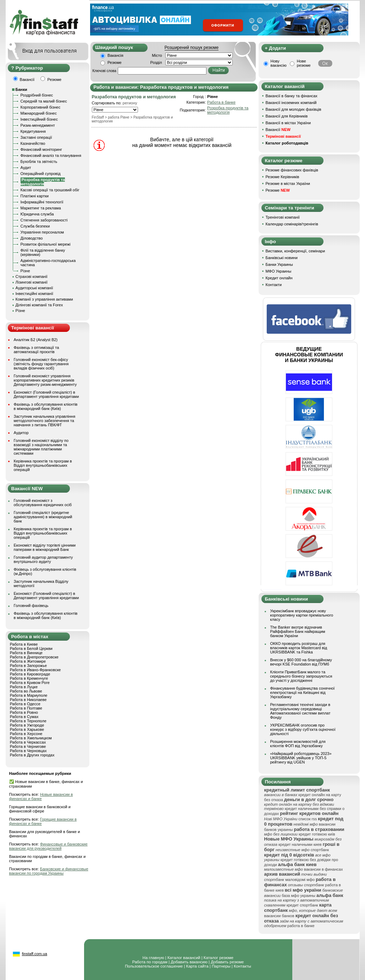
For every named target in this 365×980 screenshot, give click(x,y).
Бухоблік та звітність (39, 161)
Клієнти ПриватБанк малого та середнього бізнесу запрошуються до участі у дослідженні (301, 676)
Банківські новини (282, 258)
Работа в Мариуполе (29, 695)
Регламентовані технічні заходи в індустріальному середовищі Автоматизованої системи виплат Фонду (300, 711)
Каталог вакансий (184, 958)
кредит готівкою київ (317, 834)
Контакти (274, 285)
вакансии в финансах (323, 869)
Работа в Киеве (24, 644)
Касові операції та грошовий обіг (50, 190)
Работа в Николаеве (28, 700)
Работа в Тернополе (28, 721)
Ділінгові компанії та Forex (39, 305)
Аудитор (21, 433)
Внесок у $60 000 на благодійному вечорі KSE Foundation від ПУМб (301, 662)
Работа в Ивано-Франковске (35, 670)
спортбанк (320, 850)
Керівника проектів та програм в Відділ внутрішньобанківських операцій (43, 465)
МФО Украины (279, 271)
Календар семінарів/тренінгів (292, 224)
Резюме (115, 62)
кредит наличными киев (300, 844)
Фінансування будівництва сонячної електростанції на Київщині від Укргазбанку (303, 692)
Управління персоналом (42, 232)
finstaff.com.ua (35, 954)
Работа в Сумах (24, 717)
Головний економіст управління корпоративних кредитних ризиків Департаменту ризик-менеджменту (45, 380)
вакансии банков (279, 916)
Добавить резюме (227, 962)
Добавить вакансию (189, 962)
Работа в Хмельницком (31, 738)
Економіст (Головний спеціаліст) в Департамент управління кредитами (46, 394)
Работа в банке (221, 102)
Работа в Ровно (24, 712)
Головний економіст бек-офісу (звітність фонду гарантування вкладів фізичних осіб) (41, 364)
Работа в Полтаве (26, 708)
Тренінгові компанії (283, 217)
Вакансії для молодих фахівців (294, 109)
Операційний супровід (41, 174)
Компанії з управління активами (44, 299)
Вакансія (115, 55)
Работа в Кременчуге (29, 678)
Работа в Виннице (26, 653)
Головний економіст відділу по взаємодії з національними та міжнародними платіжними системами (41, 447)
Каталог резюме (219, 958)
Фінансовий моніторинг (42, 149)
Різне (25, 271)
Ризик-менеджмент (38, 125)
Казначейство (33, 143)
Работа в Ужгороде (27, 725)
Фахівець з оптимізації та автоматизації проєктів (37, 350)
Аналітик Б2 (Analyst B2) (36, 340)
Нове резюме (304, 63)
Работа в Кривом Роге (30, 683)
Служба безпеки (35, 226)
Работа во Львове (26, 691)
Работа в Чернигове (28, 746)
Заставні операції (36, 137)
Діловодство (32, 238)
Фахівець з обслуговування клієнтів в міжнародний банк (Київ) (46, 406)
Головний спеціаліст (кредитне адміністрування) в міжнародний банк (43, 517)
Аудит (26, 168)
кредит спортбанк (302, 905)
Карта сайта (197, 966)
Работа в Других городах (32, 755)
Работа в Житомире (28, 661)
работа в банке (301, 926)
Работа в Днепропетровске (34, 657)
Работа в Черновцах (28, 751)
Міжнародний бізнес (39, 113)
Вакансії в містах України (288, 123)
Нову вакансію (279, 63)
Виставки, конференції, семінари (295, 251)
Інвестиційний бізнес (39, 119)
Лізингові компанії (32, 282)
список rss (308, 819)
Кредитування (33, 131)
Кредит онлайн (279, 278)
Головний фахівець (31, 606)
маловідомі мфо (300, 880)
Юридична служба (37, 214)
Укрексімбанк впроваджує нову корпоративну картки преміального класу (302, 615)
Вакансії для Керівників (287, 116)
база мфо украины (298, 896)
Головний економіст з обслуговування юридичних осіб (43, 503)
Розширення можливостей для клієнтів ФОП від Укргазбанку (298, 744)
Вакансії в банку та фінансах (292, 96)
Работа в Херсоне (26, 734)
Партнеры (221, 966)
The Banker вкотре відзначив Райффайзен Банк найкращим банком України (298, 631)
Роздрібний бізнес (37, 95)
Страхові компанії (32, 277)
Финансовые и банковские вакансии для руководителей (48, 846)
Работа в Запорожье (28, 666)
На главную (153, 958)
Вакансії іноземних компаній (291, 103)
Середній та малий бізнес (44, 101)
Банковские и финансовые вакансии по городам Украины (49, 871)
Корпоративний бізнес (41, 107)
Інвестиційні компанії (34, 294)
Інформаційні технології (42, 202)
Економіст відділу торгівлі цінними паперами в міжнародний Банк (45, 547)
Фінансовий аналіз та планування (51, 155)
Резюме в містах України (288, 184)
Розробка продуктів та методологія (228, 110)
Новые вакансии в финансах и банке (41, 796)
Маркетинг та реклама (41, 208)
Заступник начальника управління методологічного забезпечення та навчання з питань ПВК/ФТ (45, 421)
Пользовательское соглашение (154, 966)
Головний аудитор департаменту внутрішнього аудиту (43, 559)
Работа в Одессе (25, 704)
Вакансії (278, 130)
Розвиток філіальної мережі (46, 244)
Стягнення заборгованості (44, 220)
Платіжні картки (35, 196)
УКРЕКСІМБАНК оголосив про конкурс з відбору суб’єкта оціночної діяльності (303, 729)
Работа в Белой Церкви (31, 648)
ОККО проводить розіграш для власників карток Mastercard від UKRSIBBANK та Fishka (299, 648)
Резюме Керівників (283, 177)
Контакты (242, 966)
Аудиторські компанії (34, 288)
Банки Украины (279, 264)
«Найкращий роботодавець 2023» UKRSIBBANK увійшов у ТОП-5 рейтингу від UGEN (301, 758)
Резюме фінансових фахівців (292, 170)
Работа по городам (150, 962)
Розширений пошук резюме (192, 48)
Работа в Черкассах (28, 742)
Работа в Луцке (24, 687)
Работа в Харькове (27, 729)
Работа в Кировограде (30, 674)
